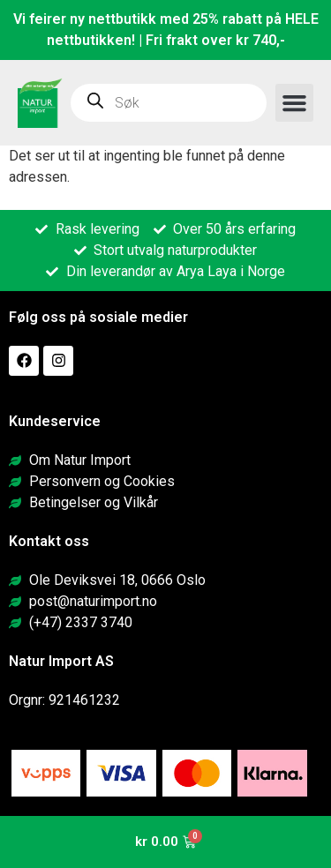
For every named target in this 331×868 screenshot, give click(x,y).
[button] (295, 103)
